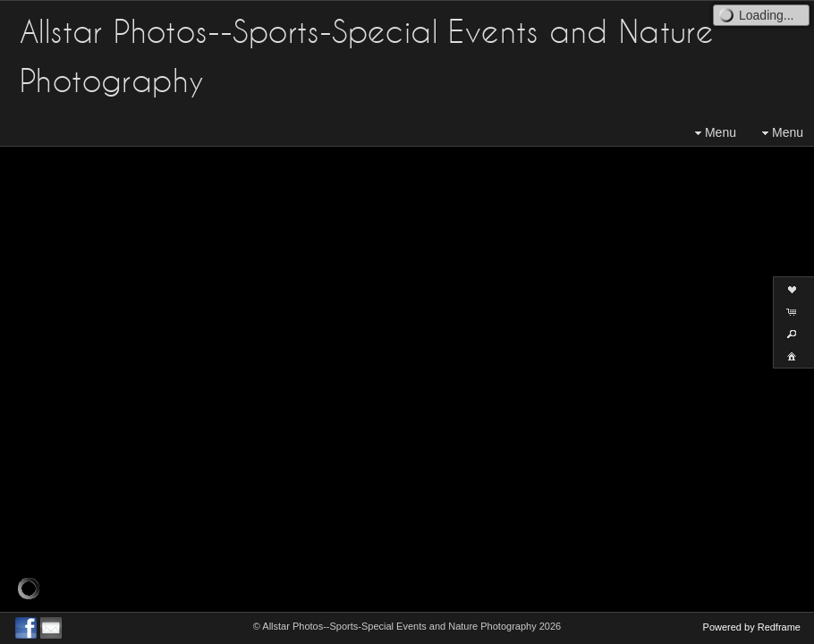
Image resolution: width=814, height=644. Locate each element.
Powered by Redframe (752, 627)
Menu (713, 133)
